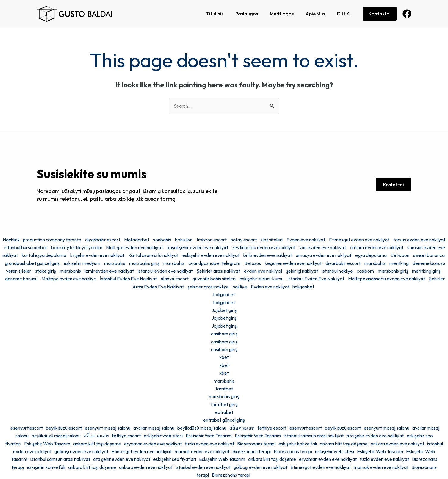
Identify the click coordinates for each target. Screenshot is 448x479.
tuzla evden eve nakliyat (209, 444)
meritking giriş (426, 271)
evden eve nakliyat (263, 271)
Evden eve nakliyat (306, 240)
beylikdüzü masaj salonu (202, 428)
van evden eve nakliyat (323, 247)
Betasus (253, 263)
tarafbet (224, 389)
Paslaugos (247, 14)
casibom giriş (224, 334)
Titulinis (215, 14)
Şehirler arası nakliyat (218, 271)
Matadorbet (137, 240)
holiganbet (303, 287)
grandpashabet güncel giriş (32, 263)
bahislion (184, 240)
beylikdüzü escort (64, 428)
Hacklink (11, 240)
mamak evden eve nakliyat (202, 451)
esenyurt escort (27, 428)
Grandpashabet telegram (214, 263)
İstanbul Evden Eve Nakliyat (128, 279)
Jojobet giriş (224, 310)
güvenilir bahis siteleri (214, 279)
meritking (399, 263)
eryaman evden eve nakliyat (153, 444)
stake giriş (46, 271)
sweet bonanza (429, 255)
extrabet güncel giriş (224, 420)
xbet (224, 357)
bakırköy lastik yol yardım (77, 247)
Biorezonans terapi (256, 444)
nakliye (240, 287)
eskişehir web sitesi (163, 436)
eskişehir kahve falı (298, 444)
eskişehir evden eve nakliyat (211, 255)
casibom (365, 271)
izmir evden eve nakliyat (109, 271)
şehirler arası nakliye (208, 287)
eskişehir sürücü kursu (261, 279)
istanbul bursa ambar (26, 247)
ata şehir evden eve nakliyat (375, 436)
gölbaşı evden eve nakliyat (81, 451)
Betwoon (400, 255)
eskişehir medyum (82, 263)
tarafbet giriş (224, 404)
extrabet (224, 412)
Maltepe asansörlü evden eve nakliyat (387, 279)
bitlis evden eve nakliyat (268, 255)
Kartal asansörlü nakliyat (153, 255)
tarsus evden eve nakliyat (419, 240)
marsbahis (115, 263)
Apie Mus (315, 14)
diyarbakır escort (103, 240)
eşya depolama (371, 255)
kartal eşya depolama (44, 255)
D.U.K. (344, 14)
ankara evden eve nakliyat (377, 247)
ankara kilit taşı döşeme (97, 444)
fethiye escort (272, 428)
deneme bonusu (21, 279)
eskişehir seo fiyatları (175, 459)
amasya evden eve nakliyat (324, 255)
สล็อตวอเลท (242, 428)
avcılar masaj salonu (154, 428)
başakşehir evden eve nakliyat (197, 247)
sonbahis (162, 240)
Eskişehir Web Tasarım (209, 436)
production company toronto (52, 240)
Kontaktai (380, 14)
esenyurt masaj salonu (108, 428)
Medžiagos (282, 14)
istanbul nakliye (337, 271)
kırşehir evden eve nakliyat (97, 255)
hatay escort (244, 240)
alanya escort (175, 279)
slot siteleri (272, 240)
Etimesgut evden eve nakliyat (359, 240)
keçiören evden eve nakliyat (293, 263)
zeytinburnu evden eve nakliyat (264, 247)
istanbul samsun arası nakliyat (314, 436)
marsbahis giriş (144, 263)
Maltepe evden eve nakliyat (134, 247)
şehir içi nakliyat (302, 271)
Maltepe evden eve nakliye (69, 279)
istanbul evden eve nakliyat (165, 271)
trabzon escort (212, 240)
